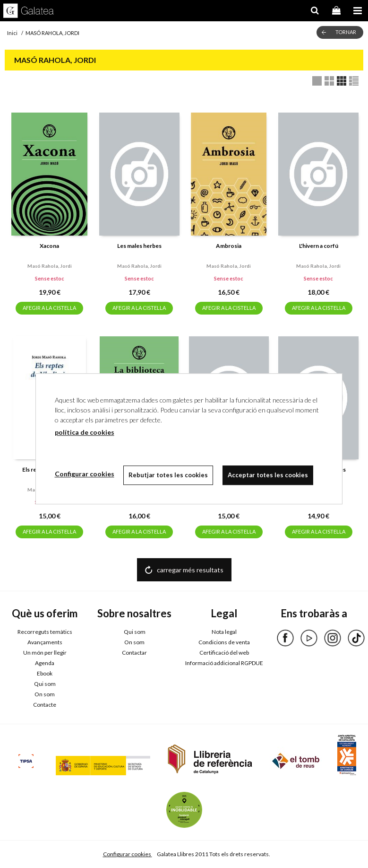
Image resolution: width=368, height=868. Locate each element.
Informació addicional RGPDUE (224, 663)
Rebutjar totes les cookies (169, 475)
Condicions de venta (224, 642)
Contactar (134, 653)
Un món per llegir (45, 653)
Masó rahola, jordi (50, 266)
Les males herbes (139, 246)
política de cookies (85, 432)
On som (45, 694)
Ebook (45, 673)
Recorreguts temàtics (45, 632)
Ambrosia (229, 246)
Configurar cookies (128, 854)
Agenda (45, 663)
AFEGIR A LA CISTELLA (49, 308)
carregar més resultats (190, 570)
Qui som (45, 684)
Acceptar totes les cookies (268, 475)
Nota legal (224, 632)
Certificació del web (224, 653)
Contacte (45, 705)
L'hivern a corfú (319, 246)
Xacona (49, 246)
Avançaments (45, 642)
